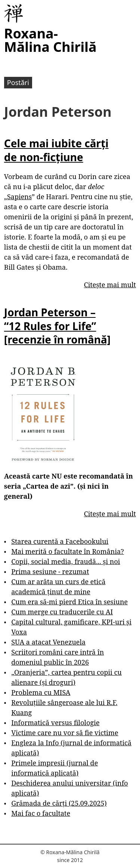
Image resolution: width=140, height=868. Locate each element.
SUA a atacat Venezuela (48, 642)
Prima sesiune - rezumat (50, 571)
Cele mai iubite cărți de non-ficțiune (56, 150)
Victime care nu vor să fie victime (65, 733)
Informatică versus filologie (55, 723)
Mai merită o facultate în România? (68, 551)
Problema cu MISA (41, 692)
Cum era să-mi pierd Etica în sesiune (69, 602)
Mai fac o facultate (41, 813)
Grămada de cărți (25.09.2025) (59, 803)
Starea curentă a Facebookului (60, 541)
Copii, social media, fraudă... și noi (66, 561)
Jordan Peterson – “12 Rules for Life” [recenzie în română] (57, 326)
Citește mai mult (110, 285)
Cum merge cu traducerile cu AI (62, 612)
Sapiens (19, 197)
